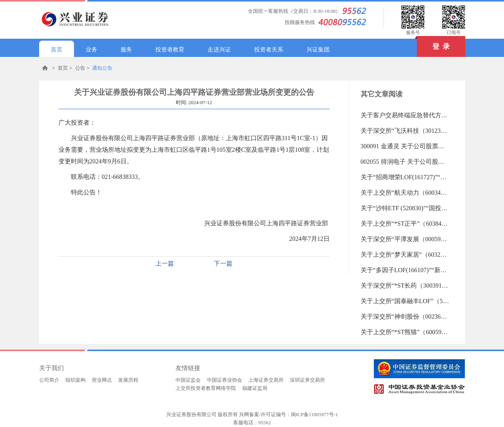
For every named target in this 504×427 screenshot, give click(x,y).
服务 (126, 50)
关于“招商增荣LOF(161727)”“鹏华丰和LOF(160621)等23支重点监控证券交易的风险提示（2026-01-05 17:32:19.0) (405, 177)
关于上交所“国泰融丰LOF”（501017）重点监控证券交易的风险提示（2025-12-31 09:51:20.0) (405, 301)
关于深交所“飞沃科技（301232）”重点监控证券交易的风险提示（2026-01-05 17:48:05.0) (405, 131)
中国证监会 (188, 380)
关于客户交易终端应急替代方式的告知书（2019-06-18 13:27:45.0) (405, 115)
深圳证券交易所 (307, 380)
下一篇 (223, 263)
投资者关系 (269, 50)
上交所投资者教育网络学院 (206, 388)
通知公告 (102, 68)
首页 (57, 50)
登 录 (433, 43)
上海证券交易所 (266, 380)
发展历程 (128, 380)
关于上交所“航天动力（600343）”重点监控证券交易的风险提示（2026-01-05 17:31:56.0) (405, 193)
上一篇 (165, 263)
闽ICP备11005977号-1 (315, 414)
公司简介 (49, 380)
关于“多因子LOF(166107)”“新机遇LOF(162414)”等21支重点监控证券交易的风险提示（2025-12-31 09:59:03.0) (405, 270)
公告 (80, 68)
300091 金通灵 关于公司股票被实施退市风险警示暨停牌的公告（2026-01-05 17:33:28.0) (405, 146)
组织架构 (76, 380)
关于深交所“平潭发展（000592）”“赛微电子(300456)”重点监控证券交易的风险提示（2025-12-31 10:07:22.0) (405, 239)
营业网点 (102, 380)
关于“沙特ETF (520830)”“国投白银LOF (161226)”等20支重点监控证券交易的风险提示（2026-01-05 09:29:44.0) (405, 208)
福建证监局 (255, 388)
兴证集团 (318, 50)
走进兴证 (219, 50)
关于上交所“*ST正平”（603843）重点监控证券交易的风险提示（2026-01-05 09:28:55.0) (405, 224)
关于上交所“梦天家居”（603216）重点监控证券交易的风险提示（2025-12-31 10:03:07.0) (405, 255)
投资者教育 (170, 50)
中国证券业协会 (224, 380)
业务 (91, 50)
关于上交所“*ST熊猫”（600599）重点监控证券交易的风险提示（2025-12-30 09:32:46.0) (405, 332)
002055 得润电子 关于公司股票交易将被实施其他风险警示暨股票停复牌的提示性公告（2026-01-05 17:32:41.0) (405, 162)
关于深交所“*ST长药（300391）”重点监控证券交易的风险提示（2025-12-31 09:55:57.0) (405, 286)
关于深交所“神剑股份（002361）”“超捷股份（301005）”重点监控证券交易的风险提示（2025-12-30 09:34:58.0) (405, 316)
